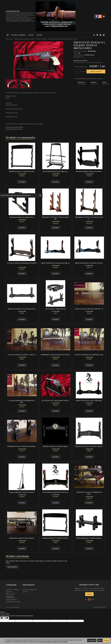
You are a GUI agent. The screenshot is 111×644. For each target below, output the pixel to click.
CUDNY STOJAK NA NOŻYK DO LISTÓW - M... (89, 309)
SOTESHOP (103, 607)
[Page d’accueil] (56, 16)
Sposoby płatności (11, 599)
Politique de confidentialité (10, 597)
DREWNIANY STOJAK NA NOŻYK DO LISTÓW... (56, 355)
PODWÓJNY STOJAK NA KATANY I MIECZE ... (89, 446)
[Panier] (97, 35)
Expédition (9, 592)
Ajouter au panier (96, 71)
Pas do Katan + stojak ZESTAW (56, 309)
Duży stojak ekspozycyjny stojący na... (55, 171)
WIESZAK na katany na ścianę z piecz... (55, 446)
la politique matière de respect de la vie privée (53, 642)
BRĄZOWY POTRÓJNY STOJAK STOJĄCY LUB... (56, 218)
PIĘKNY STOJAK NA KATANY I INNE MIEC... (89, 401)
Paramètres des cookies (13, 602)
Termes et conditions (18, 35)
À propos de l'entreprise (30, 589)
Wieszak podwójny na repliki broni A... (22, 217)
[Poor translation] (6, 618)
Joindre (89, 594)
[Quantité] (78, 71)
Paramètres (92, 640)
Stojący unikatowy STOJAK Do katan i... (22, 492)
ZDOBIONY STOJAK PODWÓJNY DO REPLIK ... (22, 446)
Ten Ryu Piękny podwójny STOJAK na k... (55, 492)
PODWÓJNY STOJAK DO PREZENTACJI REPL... (89, 493)
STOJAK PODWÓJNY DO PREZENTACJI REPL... (22, 402)
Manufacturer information (14, 129)
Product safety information (15, 127)
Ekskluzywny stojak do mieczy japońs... (22, 538)
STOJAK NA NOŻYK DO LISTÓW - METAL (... (22, 355)
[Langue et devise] (104, 35)
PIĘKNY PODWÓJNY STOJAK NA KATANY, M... (55, 263)
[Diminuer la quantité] (81, 71)
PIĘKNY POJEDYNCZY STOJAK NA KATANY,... (89, 263)
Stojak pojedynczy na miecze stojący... (89, 538)
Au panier (22, 182)
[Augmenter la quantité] (75, 71)
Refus (100, 640)
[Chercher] (94, 35)
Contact (31, 35)
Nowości (39, 35)
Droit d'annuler (10, 594)
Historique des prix (80, 61)
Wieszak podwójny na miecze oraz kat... (55, 538)
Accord (107, 640)
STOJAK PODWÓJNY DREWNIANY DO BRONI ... (22, 264)
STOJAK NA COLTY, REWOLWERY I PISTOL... (55, 401)
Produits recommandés (20, 138)
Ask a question (12, 567)
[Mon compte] (101, 35)
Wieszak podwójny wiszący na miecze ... (89, 171)
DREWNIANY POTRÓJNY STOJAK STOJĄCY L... (89, 218)
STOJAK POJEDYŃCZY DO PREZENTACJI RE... (89, 355)
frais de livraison (15, 607)
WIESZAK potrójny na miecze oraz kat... (22, 171)
